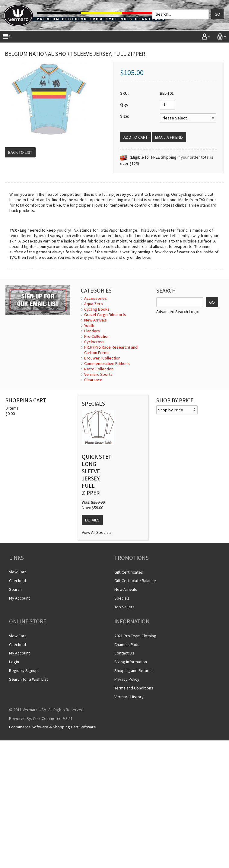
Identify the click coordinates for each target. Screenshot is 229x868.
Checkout (18, 581)
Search (15, 589)
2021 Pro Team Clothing (135, 636)
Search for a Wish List (29, 679)
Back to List (20, 152)
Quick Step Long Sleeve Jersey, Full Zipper (97, 475)
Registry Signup (23, 670)
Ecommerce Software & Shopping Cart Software (52, 727)
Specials (122, 598)
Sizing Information (131, 662)
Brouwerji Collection (102, 358)
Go (217, 14)
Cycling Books (97, 309)
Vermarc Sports (98, 374)
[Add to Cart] (135, 137)
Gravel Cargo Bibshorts (105, 315)
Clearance (93, 380)
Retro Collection (99, 369)
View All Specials (97, 532)
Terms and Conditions (134, 688)
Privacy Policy (127, 679)
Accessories (95, 298)
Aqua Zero (94, 304)
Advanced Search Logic (178, 312)
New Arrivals (95, 320)
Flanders (92, 331)
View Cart (17, 572)
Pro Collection (97, 336)
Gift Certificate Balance (135, 581)
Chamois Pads (127, 645)
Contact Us (124, 653)
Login (14, 662)
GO (212, 302)
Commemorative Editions (107, 363)
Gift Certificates (129, 572)
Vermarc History (129, 697)
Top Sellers (124, 607)
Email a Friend (169, 137)
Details (92, 520)
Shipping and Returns (134, 670)
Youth (89, 325)
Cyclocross (94, 342)
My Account (19, 598)
